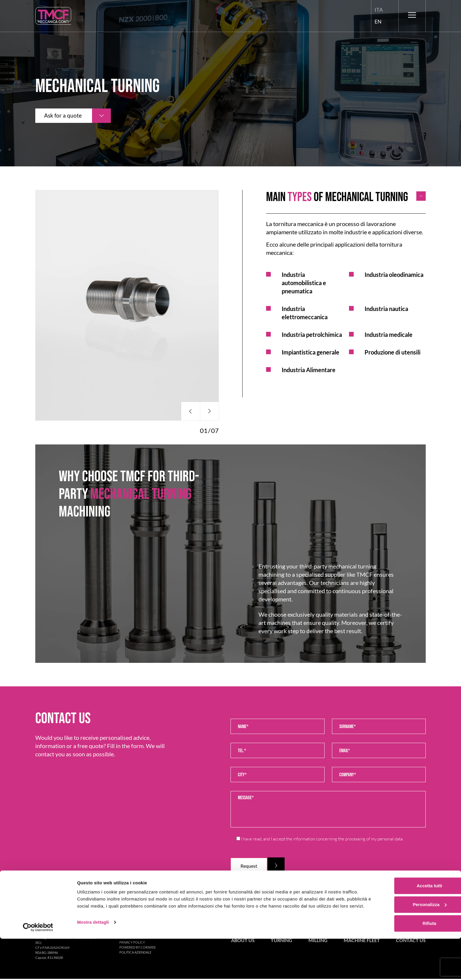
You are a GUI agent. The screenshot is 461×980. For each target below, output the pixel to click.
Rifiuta (397, 963)
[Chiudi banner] (452, 919)
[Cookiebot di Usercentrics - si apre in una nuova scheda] (38, 969)
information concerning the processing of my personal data (348, 839)
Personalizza (397, 944)
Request (249, 866)
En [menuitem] (378, 21)
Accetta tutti (397, 925)
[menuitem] (379, 10)
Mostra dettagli (93, 968)
